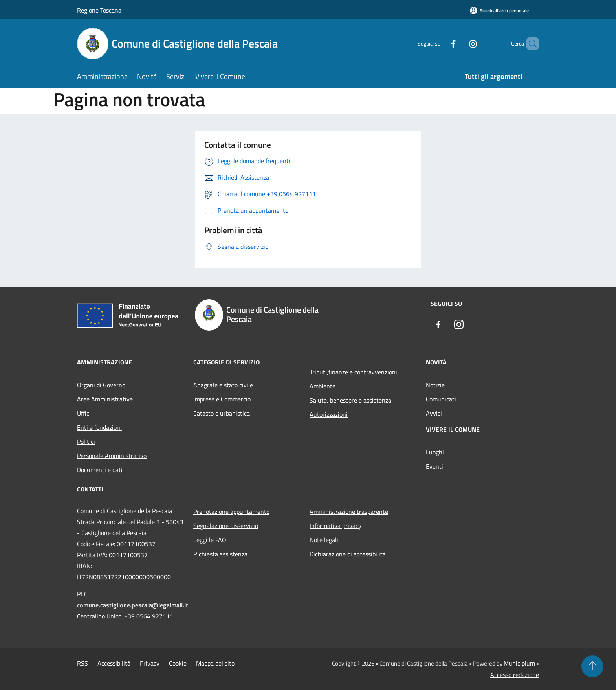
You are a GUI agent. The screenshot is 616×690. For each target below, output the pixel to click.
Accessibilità (114, 663)
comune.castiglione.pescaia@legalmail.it (133, 605)
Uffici (84, 413)
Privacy (150, 663)
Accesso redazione (515, 675)
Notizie (435, 385)
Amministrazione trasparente (349, 512)
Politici (86, 442)
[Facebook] (440, 43)
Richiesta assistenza (220, 554)
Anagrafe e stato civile (223, 385)
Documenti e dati (100, 470)
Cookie (178, 663)
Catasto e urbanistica (222, 413)
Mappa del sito (215, 663)
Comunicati (441, 399)
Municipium (519, 663)
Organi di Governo (101, 385)
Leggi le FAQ (210, 540)
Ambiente (323, 386)
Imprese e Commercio (222, 399)
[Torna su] (592, 666)
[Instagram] (460, 43)
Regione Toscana (99, 10)
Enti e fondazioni (99, 427)
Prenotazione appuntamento (231, 512)
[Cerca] (530, 44)
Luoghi (435, 452)
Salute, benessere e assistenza (350, 400)
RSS (82, 663)
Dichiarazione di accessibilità (348, 554)
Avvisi (434, 413)
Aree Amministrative (105, 399)
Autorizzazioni (329, 414)
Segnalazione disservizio (226, 526)
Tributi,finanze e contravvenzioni (353, 372)
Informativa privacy (335, 526)
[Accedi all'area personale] (499, 10)
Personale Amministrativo (112, 456)
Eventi (434, 466)
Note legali (324, 540)
